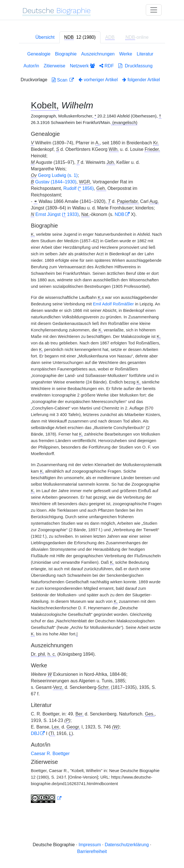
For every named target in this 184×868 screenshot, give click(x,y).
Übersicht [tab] (45, 37)
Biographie (66, 54)
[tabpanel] (92, 428)
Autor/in (31, 66)
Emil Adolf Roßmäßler (113, 304)
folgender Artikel (141, 80)
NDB (119, 214)
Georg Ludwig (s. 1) (58, 175)
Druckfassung (135, 66)
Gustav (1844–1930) (56, 182)
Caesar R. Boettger (50, 754)
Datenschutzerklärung (127, 845)
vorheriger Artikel (98, 80)
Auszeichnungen (98, 54)
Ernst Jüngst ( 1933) (57, 215)
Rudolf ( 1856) (79, 188)
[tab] (80, 37)
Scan (60, 80)
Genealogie (39, 54)
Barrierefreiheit (92, 851)
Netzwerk (82, 66)
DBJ (35, 733)
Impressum (90, 845)
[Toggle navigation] (154, 10)
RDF (107, 66)
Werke (126, 54)
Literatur (145, 54)
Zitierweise (54, 66)
